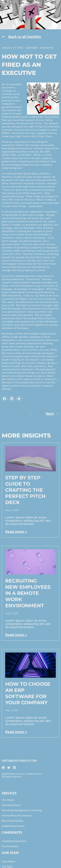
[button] (5, 399)
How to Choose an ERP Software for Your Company (28, 693)
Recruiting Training (12, 821)
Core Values (9, 861)
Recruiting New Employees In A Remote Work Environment (28, 593)
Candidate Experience (14, 841)
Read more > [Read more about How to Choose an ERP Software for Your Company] (16, 732)
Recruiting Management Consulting (22, 810)
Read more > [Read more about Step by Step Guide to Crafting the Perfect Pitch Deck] (16, 532)
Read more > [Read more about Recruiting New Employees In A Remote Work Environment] (16, 635)
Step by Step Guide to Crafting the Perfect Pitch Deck (25, 490)
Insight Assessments (13, 826)
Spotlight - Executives (40, 47)
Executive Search (11, 805)
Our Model (8, 800)
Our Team (7, 866)
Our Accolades (10, 846)
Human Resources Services (17, 815)
